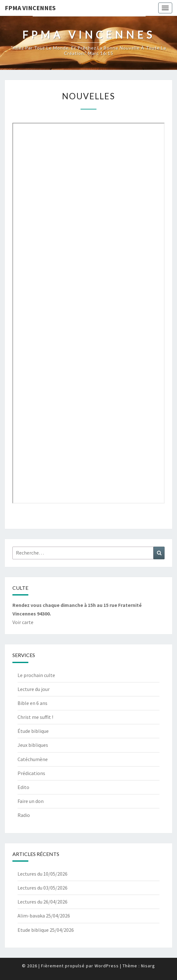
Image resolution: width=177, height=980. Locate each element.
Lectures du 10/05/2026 (42, 874)
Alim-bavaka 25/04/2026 (44, 916)
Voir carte (23, 622)
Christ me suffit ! (35, 717)
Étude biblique (33, 731)
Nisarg (148, 966)
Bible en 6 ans (32, 703)
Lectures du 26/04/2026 (42, 902)
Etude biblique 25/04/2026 (46, 930)
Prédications (31, 773)
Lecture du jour (34, 689)
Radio (24, 815)
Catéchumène (33, 759)
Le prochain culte (36, 675)
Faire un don (31, 801)
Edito (23, 787)
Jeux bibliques (33, 745)
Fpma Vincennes (30, 8)
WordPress (107, 966)
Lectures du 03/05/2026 (42, 888)
